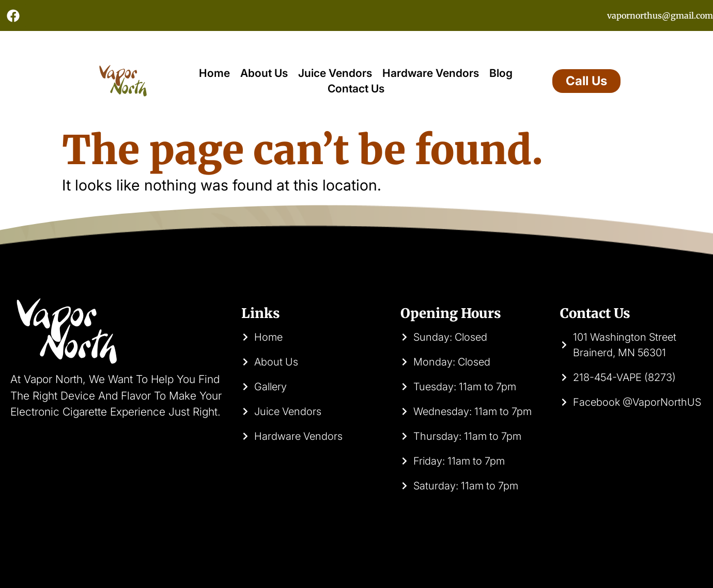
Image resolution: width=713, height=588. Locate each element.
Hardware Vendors (431, 73)
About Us (264, 73)
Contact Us (356, 89)
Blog (501, 73)
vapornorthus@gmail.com (660, 15)
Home (214, 73)
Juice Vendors (335, 73)
